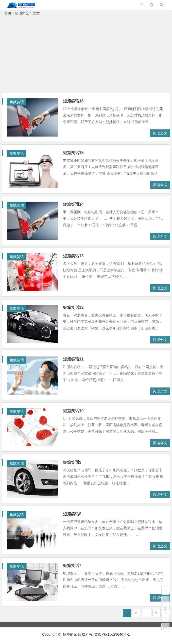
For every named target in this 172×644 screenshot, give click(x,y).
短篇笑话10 (73, 411)
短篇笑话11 (73, 359)
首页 (8, 13)
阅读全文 (160, 133)
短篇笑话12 (73, 308)
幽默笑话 (17, 102)
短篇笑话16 (73, 101)
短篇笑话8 (72, 514)
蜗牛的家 (70, 634)
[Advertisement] (86, 55)
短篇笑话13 (73, 256)
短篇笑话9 (72, 462)
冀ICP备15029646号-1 (112, 634)
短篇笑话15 (73, 153)
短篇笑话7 (72, 566)
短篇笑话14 (73, 204)
